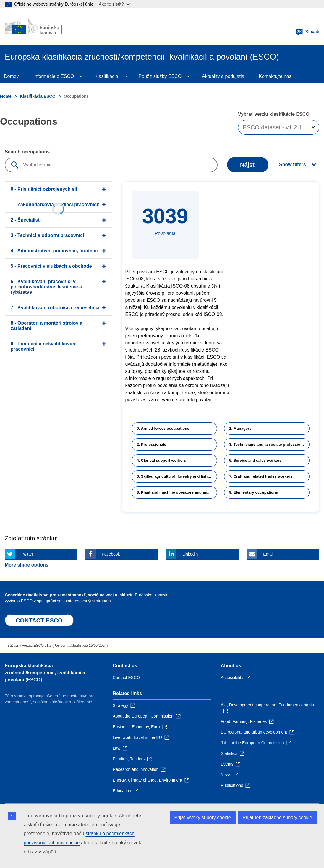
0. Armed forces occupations (163, 428)
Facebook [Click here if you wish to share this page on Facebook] (111, 554)
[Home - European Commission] (41, 27)
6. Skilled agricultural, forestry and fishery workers (177, 476)
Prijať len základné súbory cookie (277, 818)
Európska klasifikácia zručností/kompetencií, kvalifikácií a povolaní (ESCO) (45, 673)
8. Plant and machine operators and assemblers (177, 492)
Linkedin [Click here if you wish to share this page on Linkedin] (190, 554)
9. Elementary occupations (253, 492)
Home (6, 96)
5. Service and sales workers (255, 460)
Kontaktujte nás (275, 76)
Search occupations (27, 152)
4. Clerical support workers (161, 460)
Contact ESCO (126, 678)
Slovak (307, 32)
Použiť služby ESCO (160, 76)
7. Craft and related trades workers (261, 476)
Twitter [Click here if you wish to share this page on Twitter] (27, 554)
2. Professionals (151, 444)
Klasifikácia (106, 76)
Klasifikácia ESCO (38, 96)
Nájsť (248, 165)
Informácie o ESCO (54, 76)
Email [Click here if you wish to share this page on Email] (268, 554)
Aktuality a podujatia (223, 76)
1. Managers (240, 428)
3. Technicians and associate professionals (268, 444)
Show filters (293, 165)
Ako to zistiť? (114, 4)
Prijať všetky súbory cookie (203, 818)
